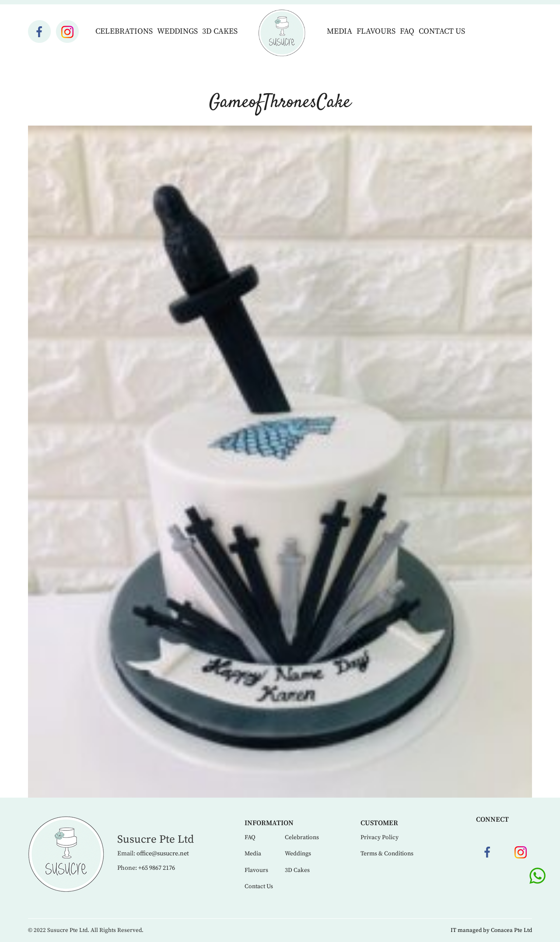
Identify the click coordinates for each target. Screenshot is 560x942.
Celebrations (124, 31)
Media (339, 31)
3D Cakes (220, 31)
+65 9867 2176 (157, 868)
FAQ (407, 31)
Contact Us (442, 31)
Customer (379, 823)
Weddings (177, 31)
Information (269, 823)
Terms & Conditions (387, 854)
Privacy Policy (380, 837)
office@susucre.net (163, 854)
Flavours (376, 31)
